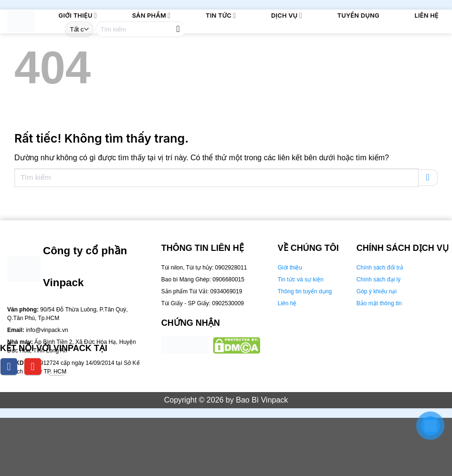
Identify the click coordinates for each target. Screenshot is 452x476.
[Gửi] (179, 29)
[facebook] (9, 367)
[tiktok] (57, 367)
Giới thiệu (78, 16)
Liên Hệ (426, 16)
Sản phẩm (152, 16)
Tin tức (221, 16)
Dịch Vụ (287, 16)
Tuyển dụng (358, 16)
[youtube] (33, 367)
